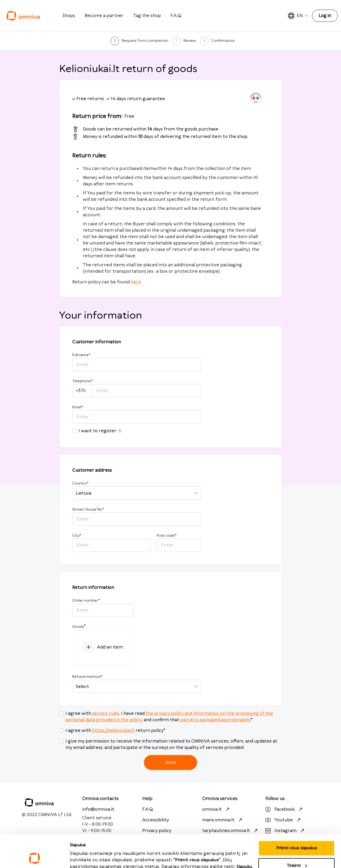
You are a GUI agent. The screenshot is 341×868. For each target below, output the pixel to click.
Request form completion (145, 41)
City (77, 536)
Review (190, 41)
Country (80, 483)
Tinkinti (297, 835)
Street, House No (88, 510)
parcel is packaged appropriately (215, 720)
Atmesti (297, 852)
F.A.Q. (176, 16)
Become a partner (104, 16)
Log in (325, 16)
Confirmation (223, 41)
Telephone (83, 381)
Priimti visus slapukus (90, 857)
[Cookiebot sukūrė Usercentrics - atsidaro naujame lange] (34, 858)
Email (78, 407)
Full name (81, 355)
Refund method (87, 677)
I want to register (100, 431)
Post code (167, 536)
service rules (105, 714)
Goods (78, 627)
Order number (86, 601)
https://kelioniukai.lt (113, 731)
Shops (69, 16)
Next (170, 763)
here (136, 282)
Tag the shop (147, 16)
